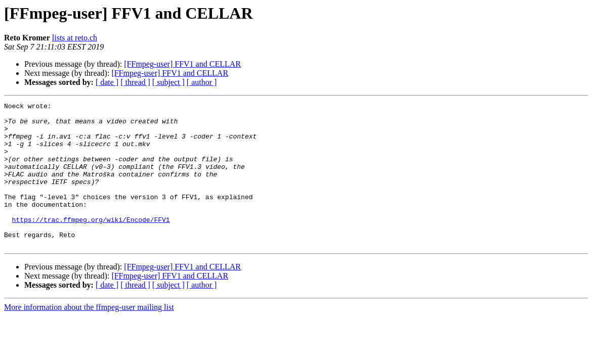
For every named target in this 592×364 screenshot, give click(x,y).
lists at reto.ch (75, 38)
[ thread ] (135, 82)
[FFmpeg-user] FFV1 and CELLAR (182, 64)
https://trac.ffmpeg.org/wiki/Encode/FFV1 (91, 244)
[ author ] (202, 82)
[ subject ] (168, 82)
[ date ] (107, 82)
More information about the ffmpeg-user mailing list (89, 336)
